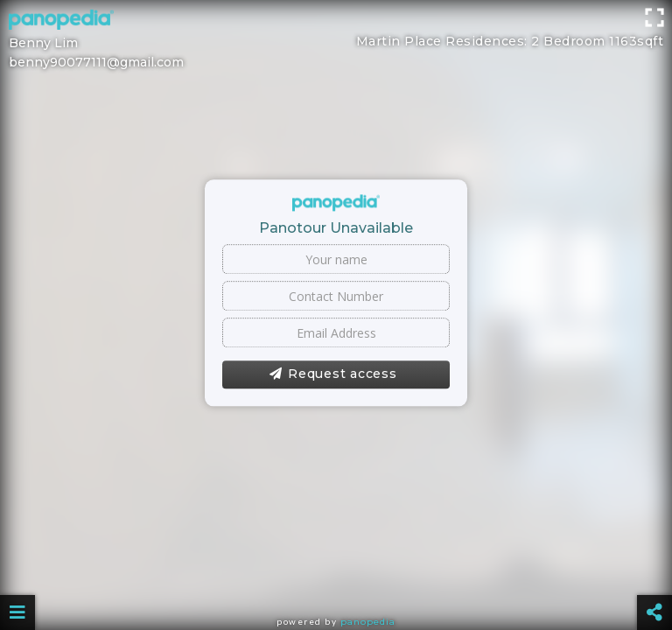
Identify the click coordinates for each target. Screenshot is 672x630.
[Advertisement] (336, 39)
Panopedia (368, 622)
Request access (333, 374)
